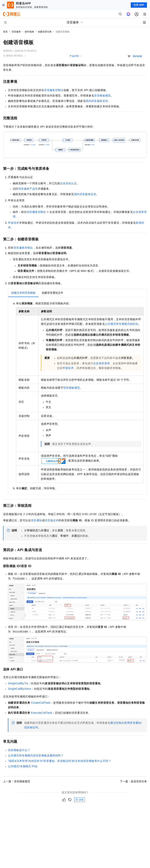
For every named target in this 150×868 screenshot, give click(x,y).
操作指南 (29, 32)
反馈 (80, 800)
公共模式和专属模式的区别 (122, 324)
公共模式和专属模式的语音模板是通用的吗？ (36, 755)
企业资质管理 (101, 363)
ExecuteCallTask (42, 713)
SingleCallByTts (18, 683)
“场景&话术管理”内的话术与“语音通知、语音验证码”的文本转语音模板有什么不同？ (59, 761)
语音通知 (36, 520)
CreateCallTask (41, 703)
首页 (5, 32)
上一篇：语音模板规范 (17, 781)
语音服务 (16, 32)
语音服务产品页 (28, 189)
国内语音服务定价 (97, 101)
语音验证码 (52, 520)
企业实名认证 (68, 183)
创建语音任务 (45, 32)
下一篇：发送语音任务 (133, 781)
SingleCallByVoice (19, 689)
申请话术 (14, 223)
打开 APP (139, 5)
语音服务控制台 (54, 90)
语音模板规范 (102, 96)
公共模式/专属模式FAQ (23, 766)
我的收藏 (137, 56)
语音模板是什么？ (19, 750)
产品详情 (74, 56)
